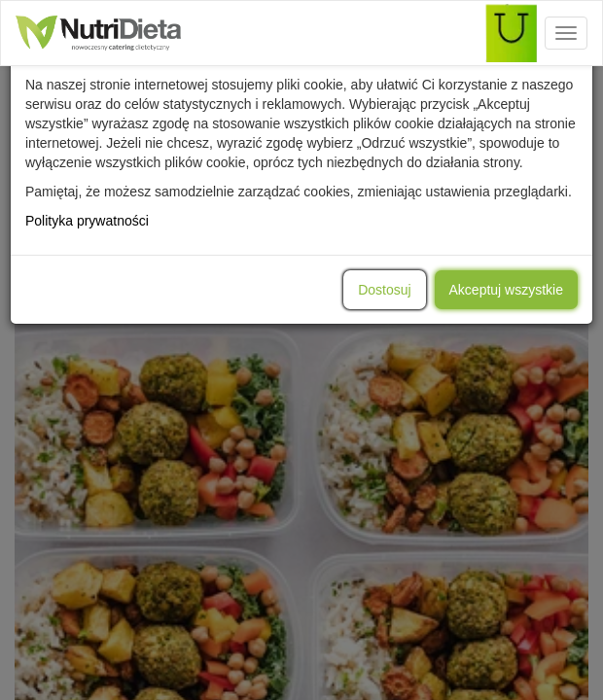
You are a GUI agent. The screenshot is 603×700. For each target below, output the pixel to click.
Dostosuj (384, 290)
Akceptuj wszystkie (506, 290)
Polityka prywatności (87, 221)
